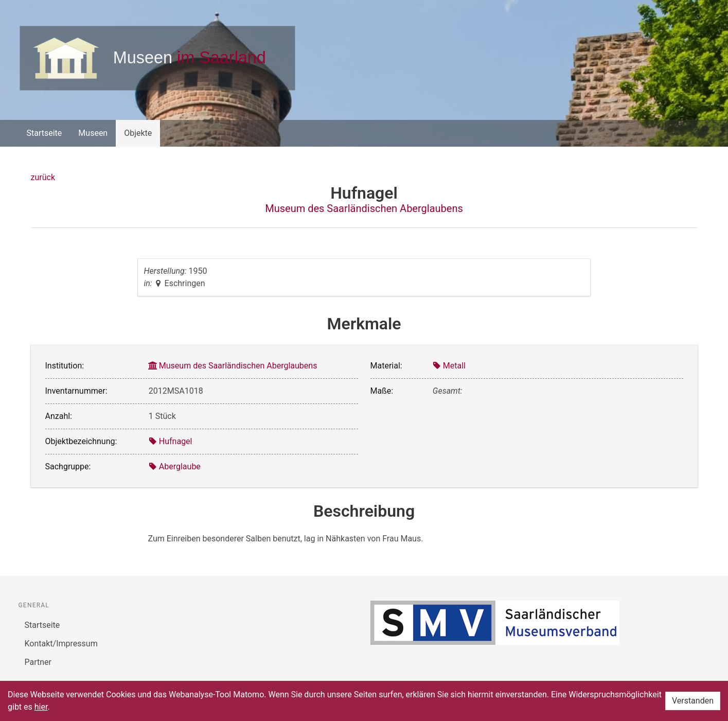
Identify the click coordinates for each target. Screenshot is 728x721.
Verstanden (693, 701)
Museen (93, 133)
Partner (38, 662)
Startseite (45, 133)
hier (41, 707)
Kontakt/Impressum (61, 644)
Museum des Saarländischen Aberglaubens (364, 208)
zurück (43, 177)
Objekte (138, 133)
